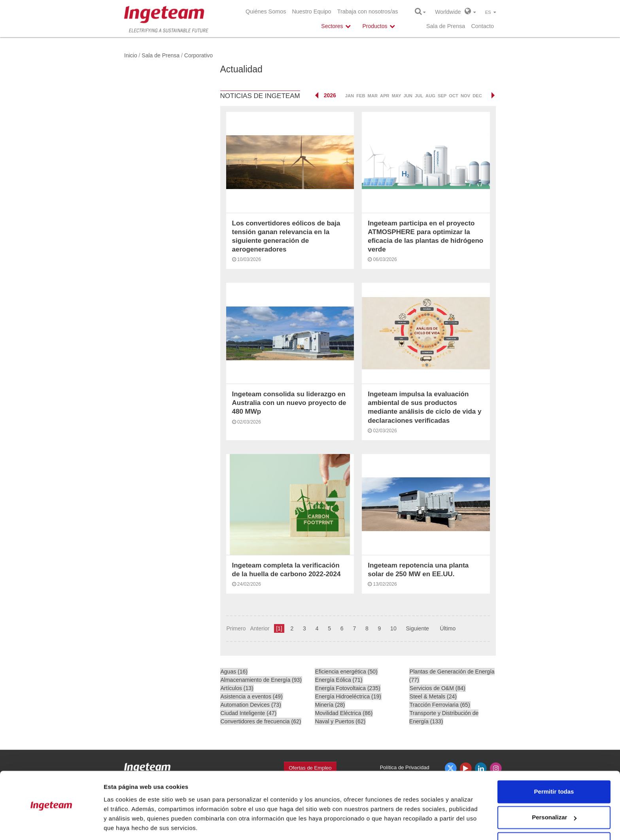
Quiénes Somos (266, 11)
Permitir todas (554, 766)
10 (393, 628)
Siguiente (417, 628)
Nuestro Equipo (311, 11)
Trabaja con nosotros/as (368, 11)
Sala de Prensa (446, 26)
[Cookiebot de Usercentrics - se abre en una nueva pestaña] (51, 825)
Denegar (554, 818)
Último (448, 628)
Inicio (131, 55)
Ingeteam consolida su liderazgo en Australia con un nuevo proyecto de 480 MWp (289, 403)
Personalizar (554, 792)
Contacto (482, 26)
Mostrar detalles (127, 824)
